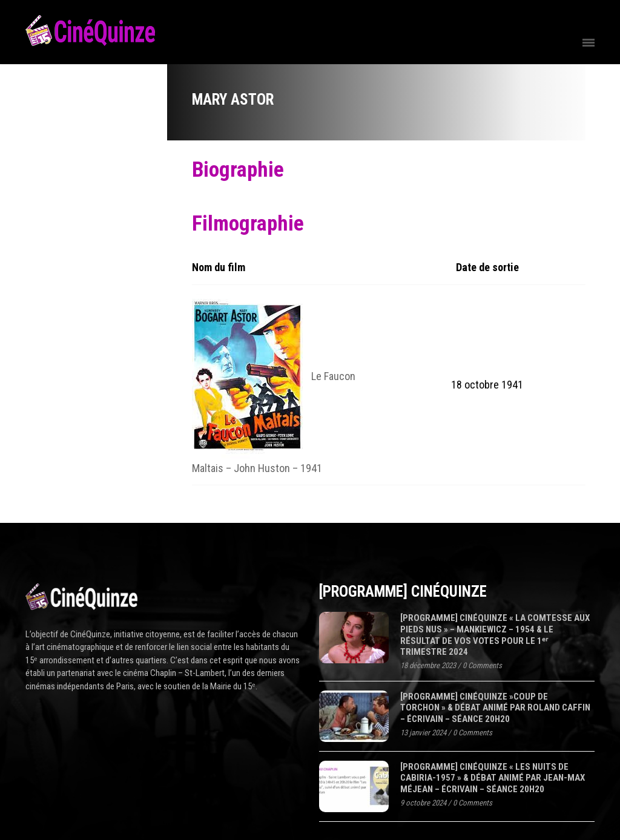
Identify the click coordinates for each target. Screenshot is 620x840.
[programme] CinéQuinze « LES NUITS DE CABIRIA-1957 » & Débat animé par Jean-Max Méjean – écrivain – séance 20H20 (493, 778)
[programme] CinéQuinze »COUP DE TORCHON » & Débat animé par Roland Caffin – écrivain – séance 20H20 (495, 708)
